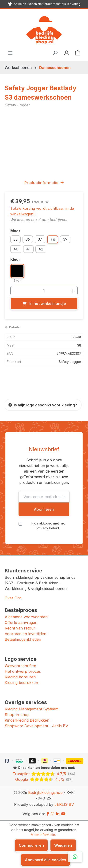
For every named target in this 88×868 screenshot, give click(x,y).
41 (28, 249)
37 (40, 239)
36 (28, 239)
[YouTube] (63, 814)
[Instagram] (53, 814)
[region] (44, 143)
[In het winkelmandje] (44, 304)
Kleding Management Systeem (32, 709)
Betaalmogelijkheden (23, 639)
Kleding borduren (20, 677)
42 (41, 249)
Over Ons (13, 598)
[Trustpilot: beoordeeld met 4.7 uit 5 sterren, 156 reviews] (44, 774)
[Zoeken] (55, 53)
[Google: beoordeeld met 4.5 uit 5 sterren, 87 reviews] (44, 779)
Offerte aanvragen (21, 622)
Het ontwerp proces (23, 671)
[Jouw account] (66, 53)
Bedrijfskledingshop (45, 792)
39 (65, 239)
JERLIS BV (64, 804)
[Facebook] (48, 814)
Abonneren (44, 509)
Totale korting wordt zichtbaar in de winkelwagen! (42, 211)
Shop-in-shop (17, 715)
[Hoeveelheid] (44, 291)
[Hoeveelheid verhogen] (73, 291)
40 (16, 249)
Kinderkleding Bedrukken (27, 720)
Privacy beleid (48, 528)
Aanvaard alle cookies (46, 860)
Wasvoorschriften (20, 666)
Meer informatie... (44, 835)
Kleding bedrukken (21, 683)
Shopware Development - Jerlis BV (36, 726)
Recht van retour (20, 628)
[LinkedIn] (58, 814)
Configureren (31, 845)
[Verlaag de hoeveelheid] (15, 291)
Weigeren (63, 845)
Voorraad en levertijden (25, 634)
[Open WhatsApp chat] (75, 857)
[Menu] (10, 53)
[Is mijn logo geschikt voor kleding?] (43, 405)
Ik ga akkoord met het (48, 526)
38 (53, 239)
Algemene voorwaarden (26, 617)
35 (15, 239)
